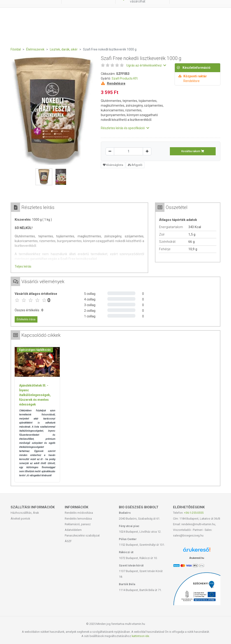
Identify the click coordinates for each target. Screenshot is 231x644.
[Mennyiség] (128, 151)
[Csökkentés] (110, 151)
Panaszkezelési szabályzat (82, 535)
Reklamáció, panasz (78, 524)
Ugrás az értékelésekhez (146, 65)
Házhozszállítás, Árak (25, 513)
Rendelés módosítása (79, 513)
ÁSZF (68, 541)
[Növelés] (147, 151)
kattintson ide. (141, 636)
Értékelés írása (26, 319)
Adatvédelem (73, 530)
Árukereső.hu (197, 558)
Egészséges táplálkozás (35, 350)
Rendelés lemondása (78, 519)
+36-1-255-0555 (194, 513)
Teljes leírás (23, 266)
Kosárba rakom (193, 151)
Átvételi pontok (20, 519)
